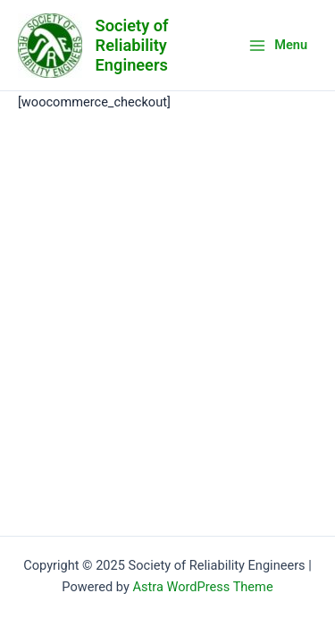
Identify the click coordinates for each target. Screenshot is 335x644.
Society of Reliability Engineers (132, 45)
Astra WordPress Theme (202, 587)
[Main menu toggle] (278, 45)
